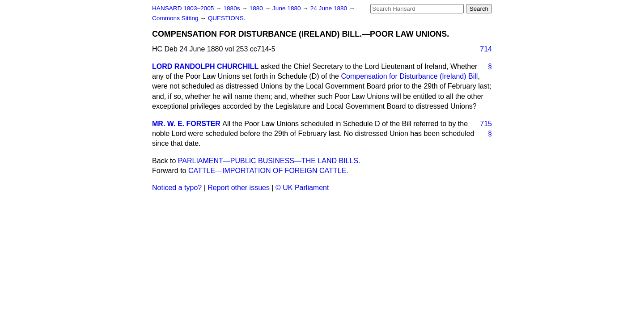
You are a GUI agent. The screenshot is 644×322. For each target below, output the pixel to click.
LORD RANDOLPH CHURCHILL (205, 66)
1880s (232, 8)
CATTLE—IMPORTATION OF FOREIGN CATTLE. (268, 171)
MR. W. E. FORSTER (186, 124)
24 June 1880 (330, 8)
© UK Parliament (302, 188)
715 (486, 124)
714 (486, 49)
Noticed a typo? (177, 188)
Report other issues (239, 188)
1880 (257, 8)
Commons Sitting (176, 18)
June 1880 (287, 8)
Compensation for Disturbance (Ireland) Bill (409, 76)
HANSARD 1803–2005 (183, 8)
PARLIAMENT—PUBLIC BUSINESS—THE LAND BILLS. (269, 161)
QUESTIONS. (227, 18)
